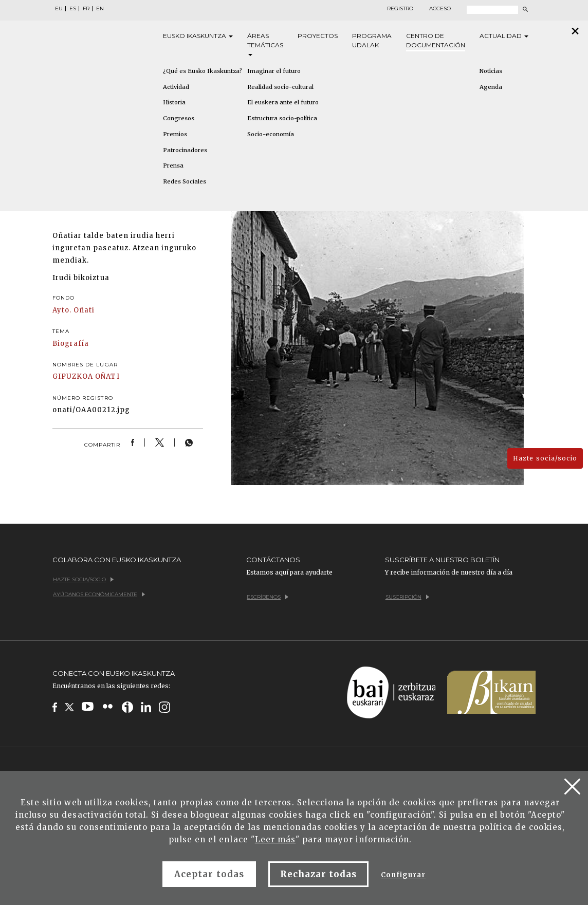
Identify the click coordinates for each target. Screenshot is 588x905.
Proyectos (318, 36)
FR (86, 9)
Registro (400, 9)
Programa (372, 41)
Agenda (491, 87)
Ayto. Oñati (73, 310)
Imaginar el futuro (274, 71)
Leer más (275, 839)
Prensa (173, 165)
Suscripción (407, 597)
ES (73, 9)
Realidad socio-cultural (280, 87)
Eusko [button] (198, 36)
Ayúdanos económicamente (99, 594)
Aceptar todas (209, 874)
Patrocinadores (185, 150)
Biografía (71, 344)
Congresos (179, 118)
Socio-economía (271, 134)
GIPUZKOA (73, 376)
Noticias (491, 71)
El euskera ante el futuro (283, 102)
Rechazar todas (319, 874)
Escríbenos (268, 597)
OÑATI (107, 376)
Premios (175, 134)
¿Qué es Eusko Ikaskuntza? (203, 71)
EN (100, 9)
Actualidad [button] (504, 36)
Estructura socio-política (282, 118)
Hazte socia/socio (545, 458)
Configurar (403, 875)
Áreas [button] (265, 44)
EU (59, 9)
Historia (174, 102)
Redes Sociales (185, 181)
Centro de (436, 41)
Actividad (176, 87)
